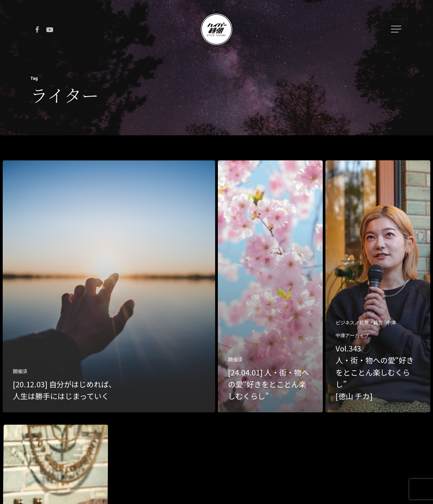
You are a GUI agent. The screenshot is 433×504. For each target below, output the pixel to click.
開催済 (20, 371)
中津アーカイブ (352, 336)
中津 (391, 323)
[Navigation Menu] (397, 29)
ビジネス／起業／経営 (359, 323)
